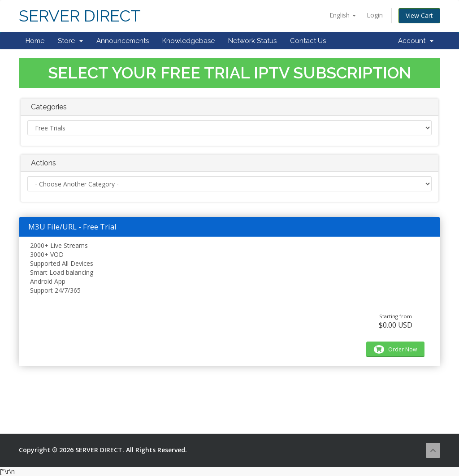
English (343, 15)
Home (35, 41)
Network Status (252, 41)
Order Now (395, 349)
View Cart (419, 15)
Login (375, 15)
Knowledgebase (188, 41)
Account (416, 41)
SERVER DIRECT (80, 16)
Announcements (123, 41)
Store (70, 41)
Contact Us (308, 41)
